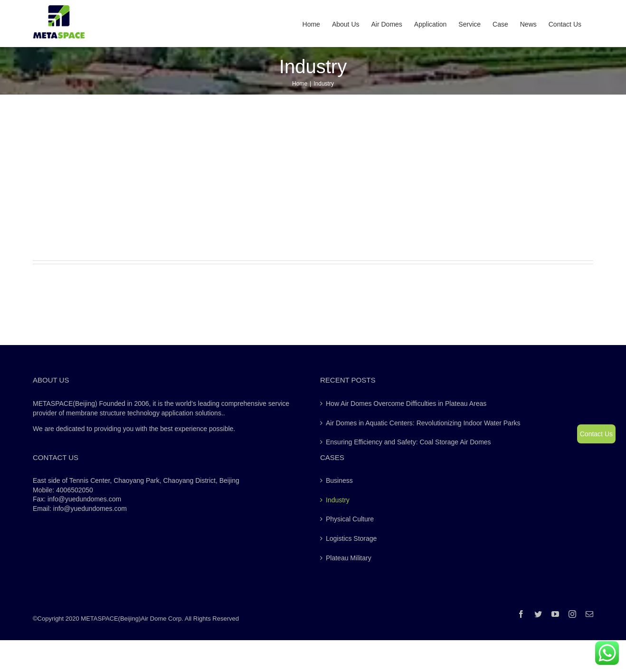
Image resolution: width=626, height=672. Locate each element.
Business (339, 480)
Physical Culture (350, 519)
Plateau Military (349, 558)
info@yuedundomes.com (90, 509)
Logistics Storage (351, 538)
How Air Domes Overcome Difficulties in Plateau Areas (406, 403)
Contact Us (596, 434)
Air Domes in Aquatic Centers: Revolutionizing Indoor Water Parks (423, 423)
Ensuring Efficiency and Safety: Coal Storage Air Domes (408, 442)
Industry (338, 500)
